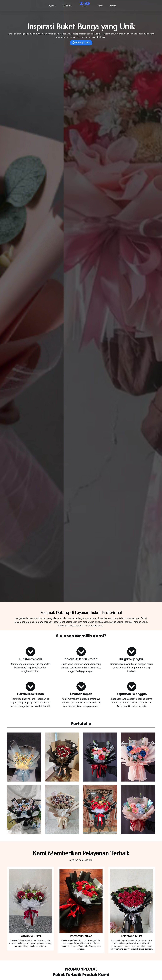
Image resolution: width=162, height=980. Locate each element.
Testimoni (67, 6)
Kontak (113, 6)
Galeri (100, 6)
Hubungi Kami (81, 43)
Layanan (52, 6)
